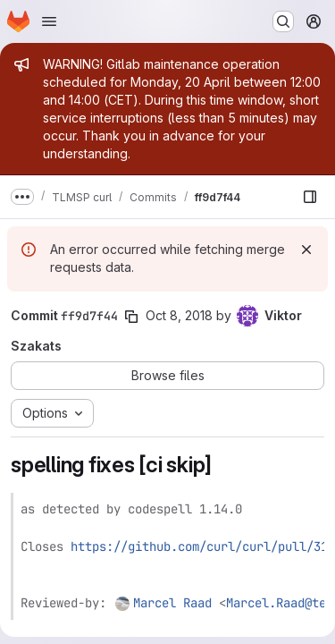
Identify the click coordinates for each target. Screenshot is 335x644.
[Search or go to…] (283, 21)
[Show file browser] (310, 197)
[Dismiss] (306, 250)
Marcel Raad (172, 603)
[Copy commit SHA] (131, 317)
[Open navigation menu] (49, 21)
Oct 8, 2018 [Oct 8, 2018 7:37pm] (179, 315)
